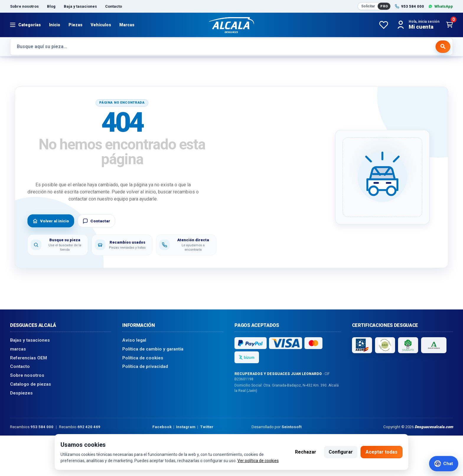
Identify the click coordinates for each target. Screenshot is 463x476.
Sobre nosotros (24, 6)
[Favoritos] (384, 25)
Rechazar (306, 452)
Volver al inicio (51, 221)
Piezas (75, 25)
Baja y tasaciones (80, 6)
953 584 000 (42, 427)
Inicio (55, 25)
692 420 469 (89, 427)
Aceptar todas (382, 452)
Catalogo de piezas (31, 384)
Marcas (127, 25)
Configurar (341, 452)
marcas (18, 349)
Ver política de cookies (258, 461)
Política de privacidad (145, 366)
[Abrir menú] (25, 25)
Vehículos (101, 25)
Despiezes (21, 393)
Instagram (186, 427)
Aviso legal (134, 340)
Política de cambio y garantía (153, 349)
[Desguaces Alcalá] (231, 25)
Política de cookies (143, 358)
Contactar (96, 221)
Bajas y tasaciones (30, 340)
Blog (51, 6)
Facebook (162, 427)
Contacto (114, 6)
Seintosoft (291, 427)
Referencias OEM (28, 358)
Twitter (207, 427)
